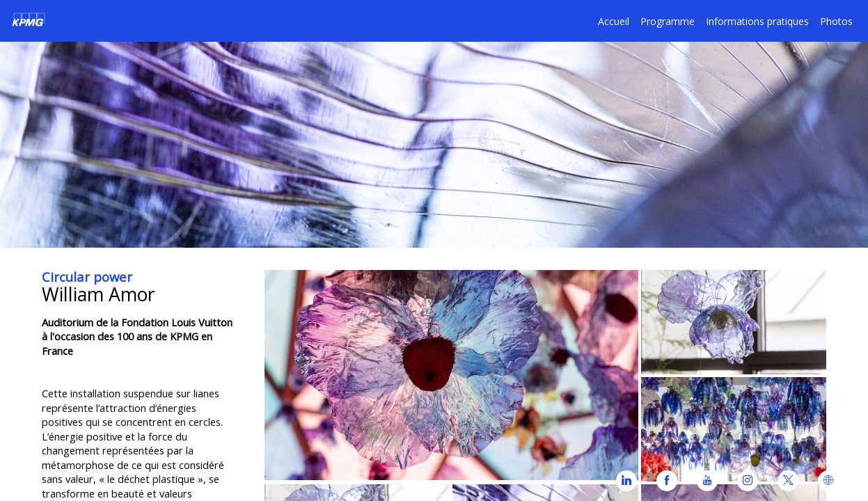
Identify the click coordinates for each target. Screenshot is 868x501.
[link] (668, 21)
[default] (614, 21)
